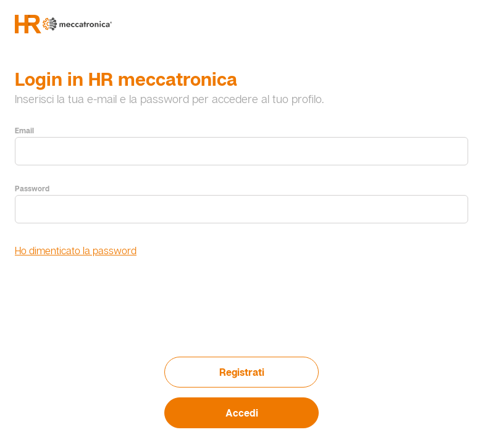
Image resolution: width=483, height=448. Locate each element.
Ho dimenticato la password (76, 251)
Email (24, 131)
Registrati (242, 372)
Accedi (242, 413)
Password (32, 189)
